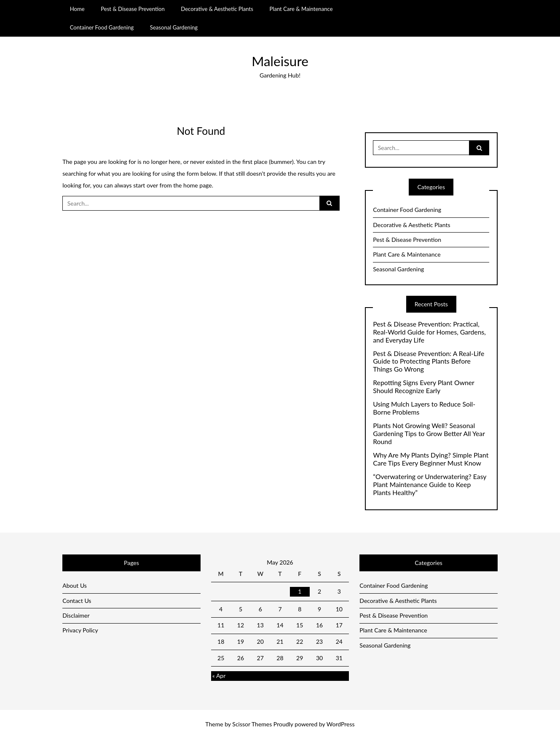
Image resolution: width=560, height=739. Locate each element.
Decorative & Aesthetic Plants (217, 9)
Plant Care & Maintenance (301, 9)
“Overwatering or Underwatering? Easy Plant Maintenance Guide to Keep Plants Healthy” (430, 485)
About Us (75, 585)
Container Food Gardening (102, 27)
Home (77, 9)
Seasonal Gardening (174, 27)
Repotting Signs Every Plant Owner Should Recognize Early (423, 387)
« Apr (219, 676)
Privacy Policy (80, 630)
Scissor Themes (252, 724)
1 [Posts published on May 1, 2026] (300, 591)
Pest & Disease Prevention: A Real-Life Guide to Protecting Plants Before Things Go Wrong (429, 361)
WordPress (341, 724)
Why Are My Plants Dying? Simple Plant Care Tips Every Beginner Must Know (431, 459)
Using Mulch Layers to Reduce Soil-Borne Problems (424, 408)
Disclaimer (76, 615)
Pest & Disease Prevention (133, 9)
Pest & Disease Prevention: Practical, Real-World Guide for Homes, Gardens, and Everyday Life (429, 332)
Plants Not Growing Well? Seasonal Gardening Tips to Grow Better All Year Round (429, 434)
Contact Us (77, 601)
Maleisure (280, 61)
